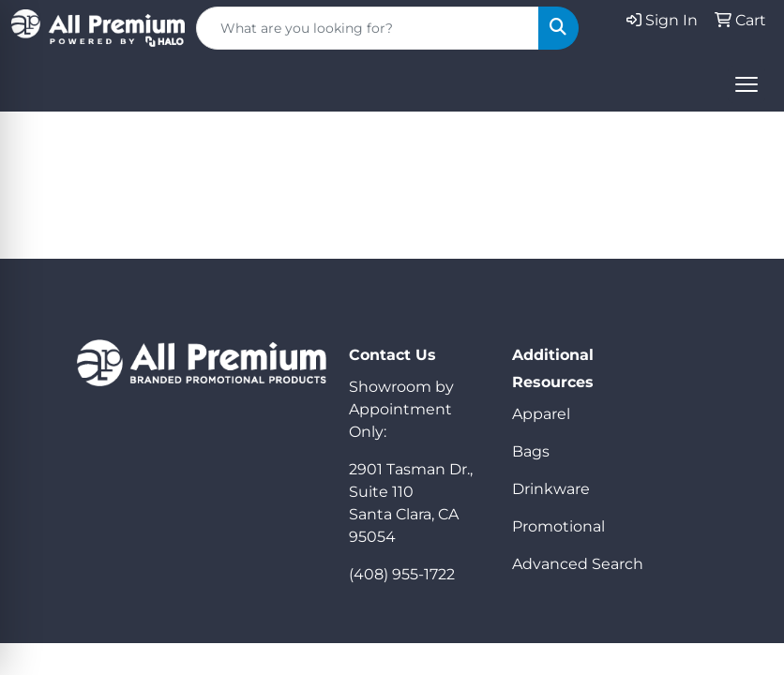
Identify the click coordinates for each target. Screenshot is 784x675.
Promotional (558, 526)
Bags (531, 451)
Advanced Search (578, 564)
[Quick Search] (368, 28)
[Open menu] (746, 84)
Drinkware (551, 489)
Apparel (541, 414)
